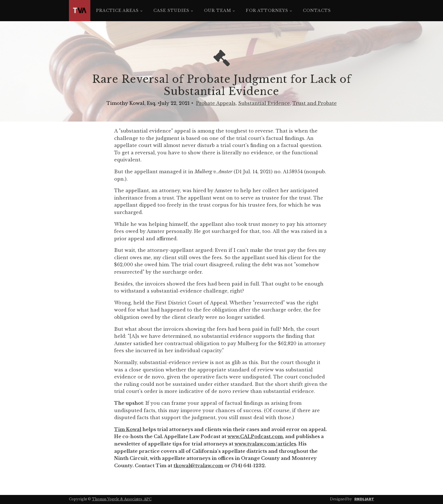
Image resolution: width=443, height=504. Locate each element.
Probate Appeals (216, 103)
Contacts (317, 10)
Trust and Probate (315, 103)
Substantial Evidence (264, 103)
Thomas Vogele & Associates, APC (122, 499)
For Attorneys (267, 10)
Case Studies (171, 10)
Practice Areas (117, 10)
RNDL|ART (364, 499)
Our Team (218, 10)
